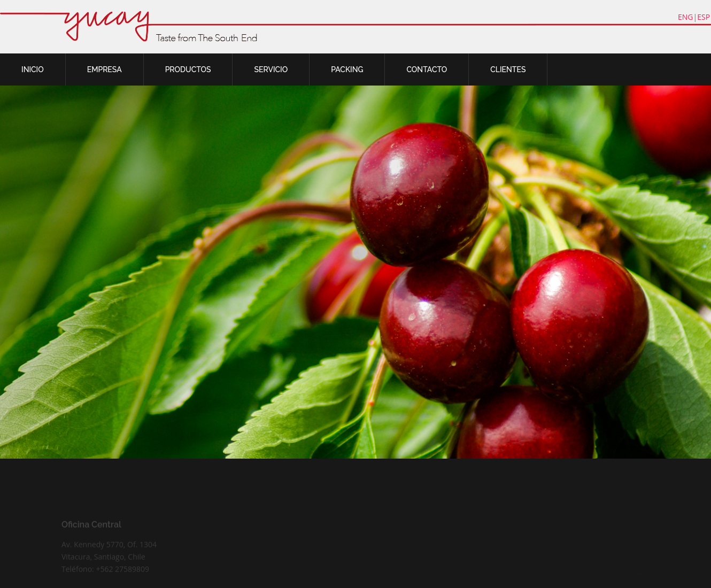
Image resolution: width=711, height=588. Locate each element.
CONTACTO (427, 69)
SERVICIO (271, 69)
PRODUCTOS (188, 69)
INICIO (33, 69)
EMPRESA (105, 69)
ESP (704, 17)
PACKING (347, 69)
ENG (686, 17)
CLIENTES (508, 69)
